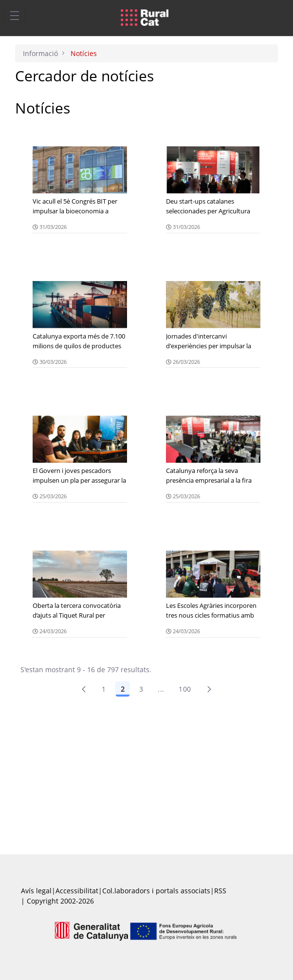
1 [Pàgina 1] (104, 689)
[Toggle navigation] (15, 15)
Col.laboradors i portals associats (156, 891)
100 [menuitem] (185, 689)
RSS (220, 891)
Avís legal (36, 891)
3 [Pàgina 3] (141, 689)
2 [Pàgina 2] (123, 689)
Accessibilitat (77, 891)
